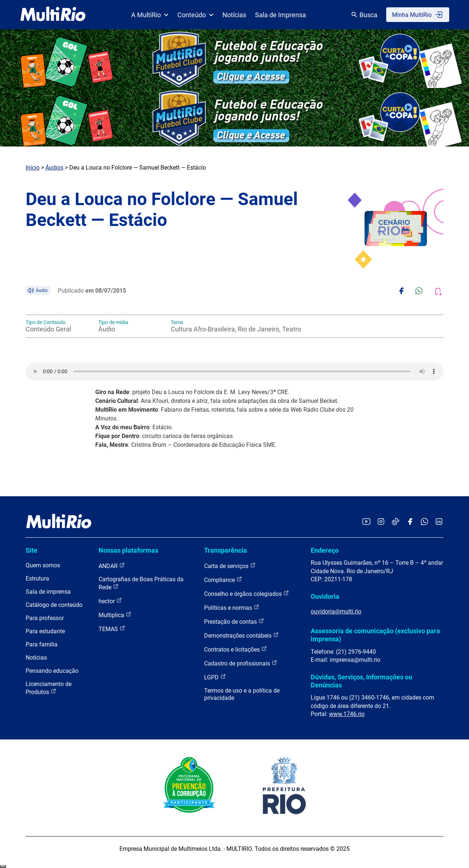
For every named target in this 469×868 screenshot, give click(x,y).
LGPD (215, 677)
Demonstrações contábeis (241, 635)
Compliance (223, 580)
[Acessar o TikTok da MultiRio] (396, 522)
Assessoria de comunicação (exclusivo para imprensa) (375, 635)
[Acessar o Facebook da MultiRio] (410, 522)
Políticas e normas (232, 607)
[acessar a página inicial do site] (53, 15)
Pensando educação (52, 671)
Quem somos (43, 565)
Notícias (234, 15)
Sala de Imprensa (280, 15)
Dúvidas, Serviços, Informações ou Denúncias (361, 681)
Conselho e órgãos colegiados (247, 593)
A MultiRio (150, 15)
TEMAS (112, 629)
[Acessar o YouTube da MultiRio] (366, 522)
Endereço (325, 550)
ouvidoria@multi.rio (336, 611)
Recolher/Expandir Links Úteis (3, 867)
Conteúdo (195, 15)
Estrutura (37, 578)
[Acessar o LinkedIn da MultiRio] (439, 522)
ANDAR (112, 566)
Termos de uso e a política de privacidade (242, 694)
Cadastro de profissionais (241, 663)
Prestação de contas (234, 621)
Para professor (45, 618)
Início (33, 168)
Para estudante (45, 631)
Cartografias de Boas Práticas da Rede (141, 583)
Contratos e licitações (236, 649)
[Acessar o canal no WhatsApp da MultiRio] (424, 522)
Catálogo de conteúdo (54, 605)
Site (32, 550)
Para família (42, 644)
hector (110, 601)
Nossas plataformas (128, 550)
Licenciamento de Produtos (49, 688)
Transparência (226, 550)
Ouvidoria (325, 596)
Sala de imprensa (48, 592)
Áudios (54, 168)
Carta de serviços (230, 566)
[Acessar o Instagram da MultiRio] (381, 522)
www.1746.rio (347, 714)
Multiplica (115, 615)
